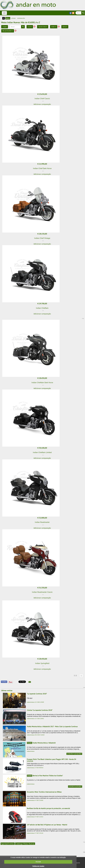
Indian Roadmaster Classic (42, 592)
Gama (65, 27)
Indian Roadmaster (42, 522)
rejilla (8, 18)
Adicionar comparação (42, 104)
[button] (30, 682)
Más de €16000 (8, 31)
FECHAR (38, 862)
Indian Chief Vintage (42, 238)
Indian (54, 27)
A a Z (30, 27)
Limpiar (5, 27)
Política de (38, 866)
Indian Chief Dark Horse (42, 168)
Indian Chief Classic (42, 98)
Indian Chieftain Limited (42, 452)
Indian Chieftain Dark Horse (42, 382)
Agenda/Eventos (8, 844)
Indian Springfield (42, 663)
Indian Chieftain (42, 308)
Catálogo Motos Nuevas (25, 844)
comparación (21, 18)
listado (13, 18)
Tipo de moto (43, 27)
